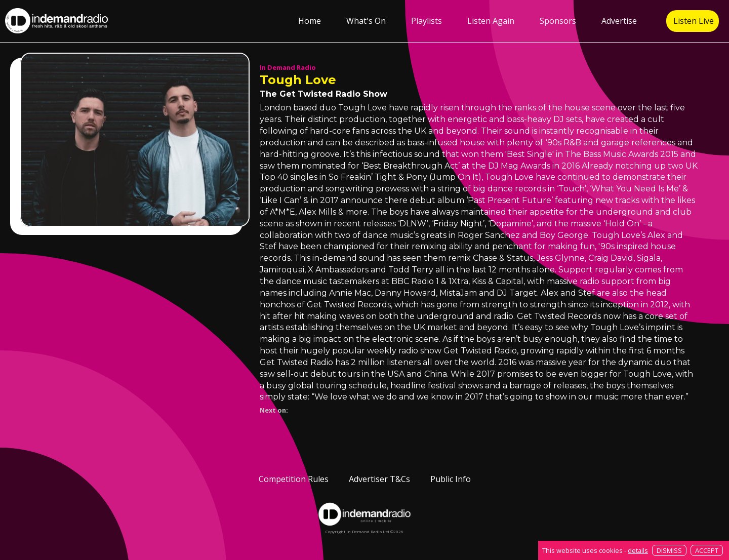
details (638, 550)
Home (310, 21)
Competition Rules (294, 479)
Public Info (451, 479)
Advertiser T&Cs (379, 479)
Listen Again (491, 21)
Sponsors (558, 21)
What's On (366, 21)
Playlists (427, 21)
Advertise (619, 21)
